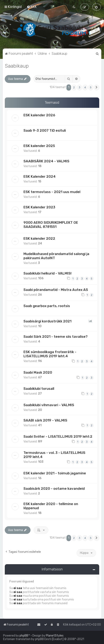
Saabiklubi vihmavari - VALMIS (49, 405)
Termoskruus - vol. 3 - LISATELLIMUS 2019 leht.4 (54, 455)
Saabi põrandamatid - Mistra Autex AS (56, 290)
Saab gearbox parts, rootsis (47, 306)
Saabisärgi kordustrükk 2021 (47, 321)
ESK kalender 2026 (39, 115)
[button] (97, 87)
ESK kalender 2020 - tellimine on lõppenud (51, 506)
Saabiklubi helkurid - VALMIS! (47, 273)
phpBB (24, 636)
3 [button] (80, 87)
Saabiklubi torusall (39, 389)
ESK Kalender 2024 (40, 176)
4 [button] (85, 87)
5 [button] (91, 87)
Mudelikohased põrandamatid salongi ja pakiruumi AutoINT (56, 256)
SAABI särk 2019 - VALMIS (45, 420)
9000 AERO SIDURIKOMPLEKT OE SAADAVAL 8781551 (51, 225)
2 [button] (74, 87)
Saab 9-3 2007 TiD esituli (45, 130)
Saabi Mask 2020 (38, 372)
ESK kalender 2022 (39, 238)
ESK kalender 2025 (39, 146)
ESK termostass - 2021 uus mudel (52, 192)
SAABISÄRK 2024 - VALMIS (46, 161)
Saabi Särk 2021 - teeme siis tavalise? (56, 337)
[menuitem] (32, 7)
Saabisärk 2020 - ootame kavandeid (54, 488)
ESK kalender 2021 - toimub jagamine (55, 473)
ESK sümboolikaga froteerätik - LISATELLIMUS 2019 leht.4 (50, 354)
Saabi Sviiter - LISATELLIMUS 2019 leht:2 (58, 436)
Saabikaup (17, 66)
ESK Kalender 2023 (39, 207)
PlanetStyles (55, 636)
